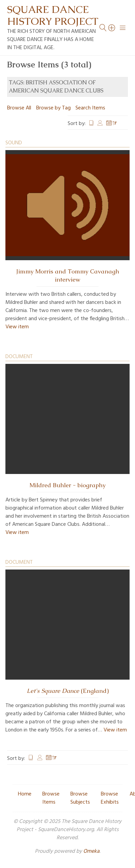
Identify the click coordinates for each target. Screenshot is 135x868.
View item (17, 327)
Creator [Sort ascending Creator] (100, 124)
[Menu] (123, 28)
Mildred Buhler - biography (67, 485)
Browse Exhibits (110, 798)
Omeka (91, 851)
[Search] (112, 28)
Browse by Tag (53, 108)
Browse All (19, 108)
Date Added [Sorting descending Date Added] (112, 124)
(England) (68, 691)
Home (25, 794)
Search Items (90, 108)
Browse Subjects (80, 798)
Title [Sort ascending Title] (91, 124)
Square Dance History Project (53, 15)
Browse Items (51, 798)
